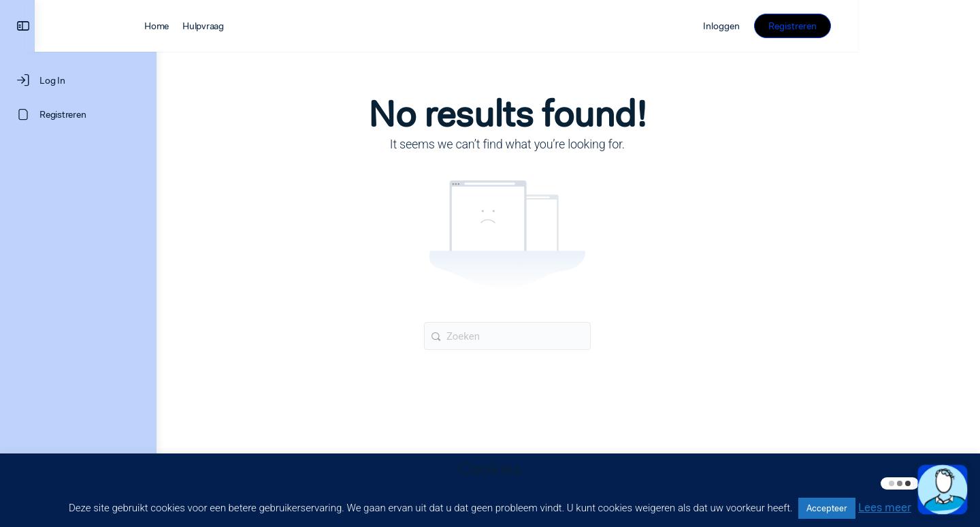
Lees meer (885, 507)
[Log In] (78, 80)
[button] (943, 490)
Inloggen (843, 26)
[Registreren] (78, 114)
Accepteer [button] (827, 508)
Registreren (914, 26)
